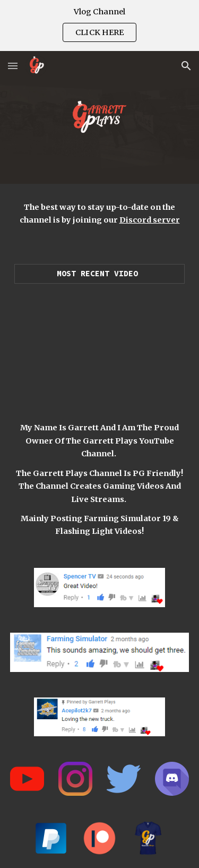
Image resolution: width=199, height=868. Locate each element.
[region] (99, 25)
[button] (13, 66)
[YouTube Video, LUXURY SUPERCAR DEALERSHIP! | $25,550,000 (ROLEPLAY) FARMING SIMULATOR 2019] (100, 341)
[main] (100, 214)
